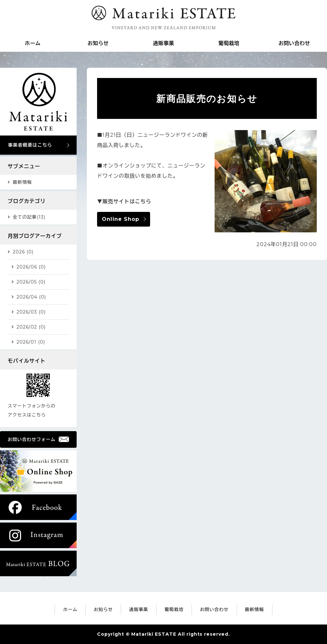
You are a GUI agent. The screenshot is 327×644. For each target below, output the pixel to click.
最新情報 (22, 182)
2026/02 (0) (31, 327)
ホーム (33, 43)
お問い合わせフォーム (32, 439)
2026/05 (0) (31, 282)
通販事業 (163, 43)
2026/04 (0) (31, 297)
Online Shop (121, 219)
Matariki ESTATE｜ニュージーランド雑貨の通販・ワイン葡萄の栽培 (163, 18)
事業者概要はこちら (30, 145)
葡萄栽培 (229, 43)
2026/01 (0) (31, 342)
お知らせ (98, 43)
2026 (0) (23, 252)
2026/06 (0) (31, 267)
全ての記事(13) (29, 217)
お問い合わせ (294, 43)
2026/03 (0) (31, 312)
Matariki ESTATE (154, 634)
